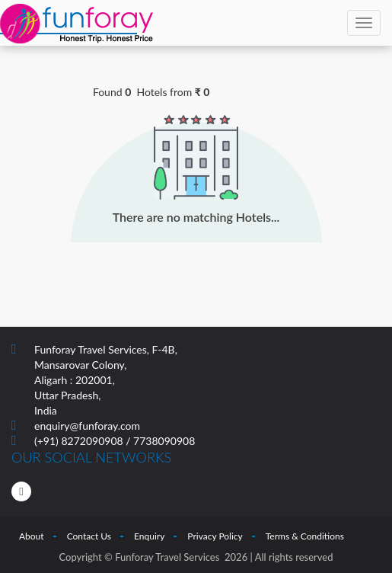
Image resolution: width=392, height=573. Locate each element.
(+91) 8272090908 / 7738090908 (115, 441)
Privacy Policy (215, 536)
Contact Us (89, 536)
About (32, 536)
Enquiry (149, 536)
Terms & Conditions (305, 536)
